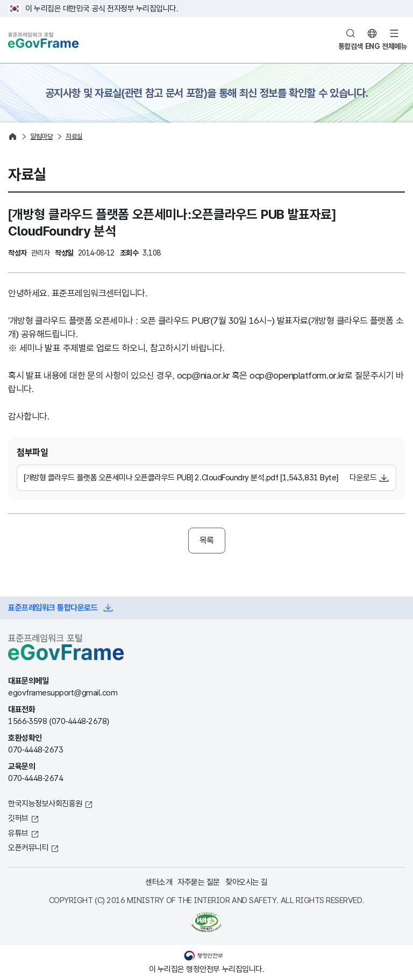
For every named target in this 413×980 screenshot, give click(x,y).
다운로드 (363, 477)
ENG (373, 46)
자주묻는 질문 (199, 882)
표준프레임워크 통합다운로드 (53, 608)
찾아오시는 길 (247, 882)
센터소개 (159, 882)
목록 (207, 540)
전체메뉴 (394, 46)
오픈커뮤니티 (28, 847)
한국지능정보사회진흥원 (45, 803)
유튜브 (18, 833)
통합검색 (351, 46)
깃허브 (18, 818)
